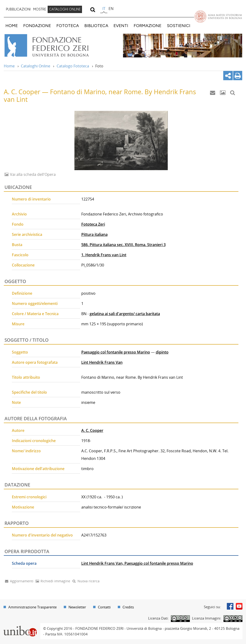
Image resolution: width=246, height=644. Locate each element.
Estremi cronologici (29, 497)
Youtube (239, 606)
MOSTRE (40, 9)
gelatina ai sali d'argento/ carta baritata (125, 314)
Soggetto (20, 352)
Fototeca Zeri (93, 224)
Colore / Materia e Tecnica (35, 314)
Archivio (19, 214)
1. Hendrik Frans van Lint (104, 255)
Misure (18, 324)
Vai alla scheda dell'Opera (32, 174)
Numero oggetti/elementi (35, 303)
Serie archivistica (27, 234)
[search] (93, 9)
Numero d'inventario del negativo (42, 535)
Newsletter (77, 607)
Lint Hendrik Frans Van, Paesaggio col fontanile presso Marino (137, 563)
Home (9, 66)
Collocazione (23, 265)
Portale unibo (20, 626)
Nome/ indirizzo (26, 451)
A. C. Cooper (92, 430)
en (111, 9)
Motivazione (23, 507)
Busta (17, 245)
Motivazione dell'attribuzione (38, 469)
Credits (128, 607)
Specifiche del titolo (29, 392)
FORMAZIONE (148, 26)
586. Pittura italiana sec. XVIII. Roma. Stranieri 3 (123, 245)
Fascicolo (20, 255)
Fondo (18, 224)
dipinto (162, 352)
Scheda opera (24, 563)
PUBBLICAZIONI (18, 9)
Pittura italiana (94, 234)
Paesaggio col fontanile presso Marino (116, 352)
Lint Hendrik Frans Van (102, 362)
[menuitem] (18, 9)
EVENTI (121, 26)
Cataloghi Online (36, 66)
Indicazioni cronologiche (34, 441)
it (104, 9)
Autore (18, 430)
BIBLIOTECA (96, 26)
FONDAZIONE (37, 26)
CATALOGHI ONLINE (65, 9)
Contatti (104, 607)
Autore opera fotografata (35, 362)
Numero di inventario (31, 199)
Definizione (22, 293)
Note (16, 402)
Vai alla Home (53, 46)
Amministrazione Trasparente (32, 607)
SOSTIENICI (179, 26)
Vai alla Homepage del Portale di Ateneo (218, 16)
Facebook (230, 606)
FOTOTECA (68, 26)
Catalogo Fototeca (73, 66)
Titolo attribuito (26, 377)
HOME (12, 26)
